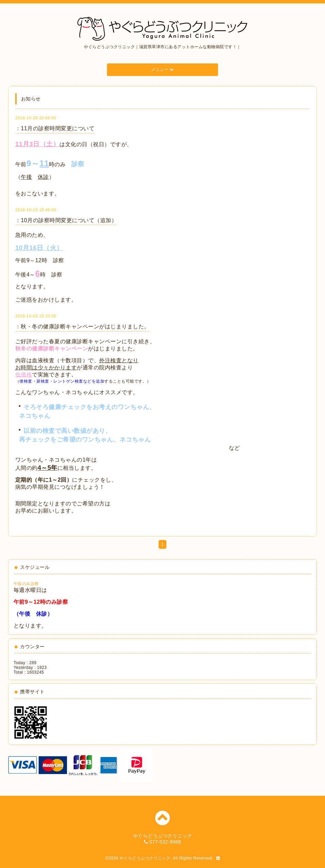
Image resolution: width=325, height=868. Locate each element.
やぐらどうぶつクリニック (145, 858)
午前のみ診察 (26, 584)
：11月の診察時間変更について (55, 128)
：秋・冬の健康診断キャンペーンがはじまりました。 (83, 326)
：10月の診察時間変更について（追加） (66, 220)
